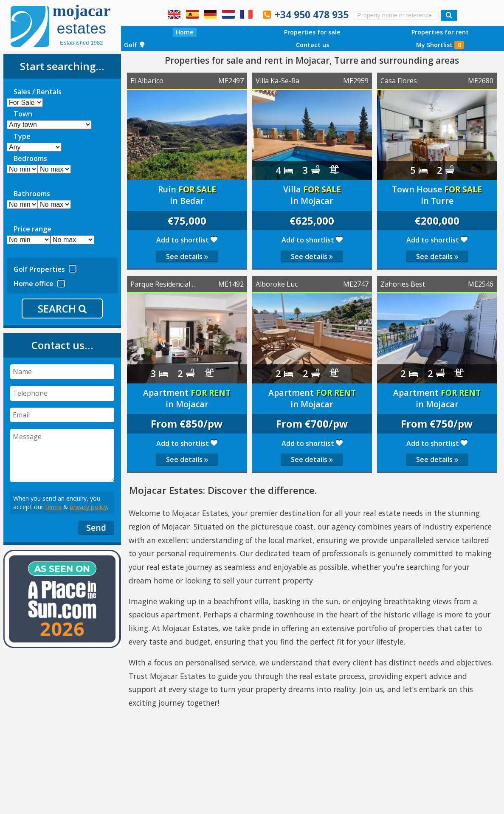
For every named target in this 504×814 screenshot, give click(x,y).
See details (187, 256)
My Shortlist (440, 45)
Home (185, 32)
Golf (135, 45)
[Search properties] (449, 15)
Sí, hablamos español (192, 14)
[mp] (72, 240)
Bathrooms (32, 194)
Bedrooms (30, 158)
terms (53, 507)
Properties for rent (440, 32)
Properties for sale (312, 32)
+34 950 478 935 (312, 15)
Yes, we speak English (174, 14)
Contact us (313, 45)
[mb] (54, 169)
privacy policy (88, 507)
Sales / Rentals (38, 92)
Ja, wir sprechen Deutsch (210, 14)
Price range (32, 229)
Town (23, 114)
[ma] (54, 204)
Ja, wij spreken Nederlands (228, 14)
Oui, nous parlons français (246, 14)
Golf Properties (45, 268)
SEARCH (62, 308)
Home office (39, 283)
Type (22, 136)
